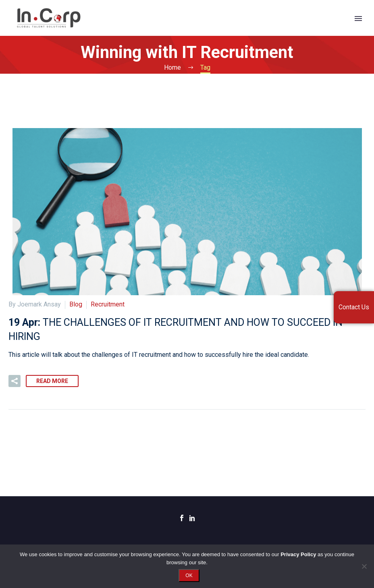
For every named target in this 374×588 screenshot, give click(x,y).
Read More (52, 381)
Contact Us (354, 307)
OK (189, 576)
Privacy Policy (298, 554)
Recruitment (108, 304)
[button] (15, 381)
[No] (364, 566)
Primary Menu (358, 19)
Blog (76, 304)
